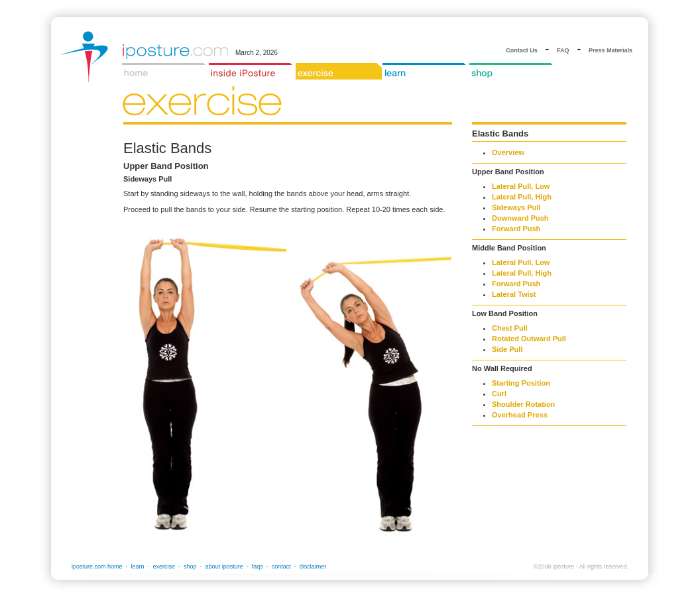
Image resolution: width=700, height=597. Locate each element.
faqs (258, 567)
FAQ (563, 50)
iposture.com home (97, 567)
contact (281, 567)
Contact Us (522, 50)
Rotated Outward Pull (529, 339)
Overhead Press (520, 415)
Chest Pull (510, 328)
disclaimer (313, 567)
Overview (508, 152)
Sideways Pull (516, 207)
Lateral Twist (514, 294)
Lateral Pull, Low (521, 186)
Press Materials (611, 50)
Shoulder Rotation (523, 404)
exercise (164, 567)
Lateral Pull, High (522, 197)
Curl (499, 394)
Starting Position (521, 383)
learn (138, 567)
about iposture (224, 567)
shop (190, 567)
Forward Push (516, 229)
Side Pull (507, 349)
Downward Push (520, 218)
